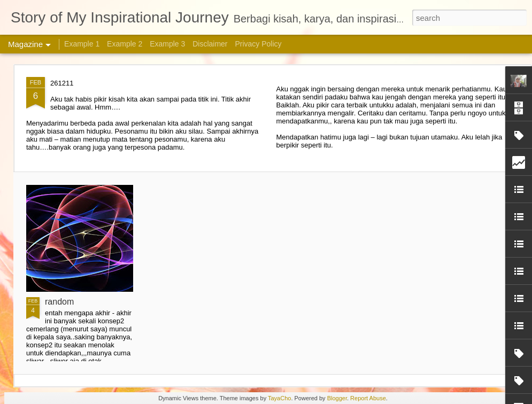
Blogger (337, 398)
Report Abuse (368, 398)
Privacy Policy (258, 44)
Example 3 (167, 44)
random (59, 302)
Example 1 (82, 44)
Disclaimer (210, 44)
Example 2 (125, 44)
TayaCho (279, 398)
